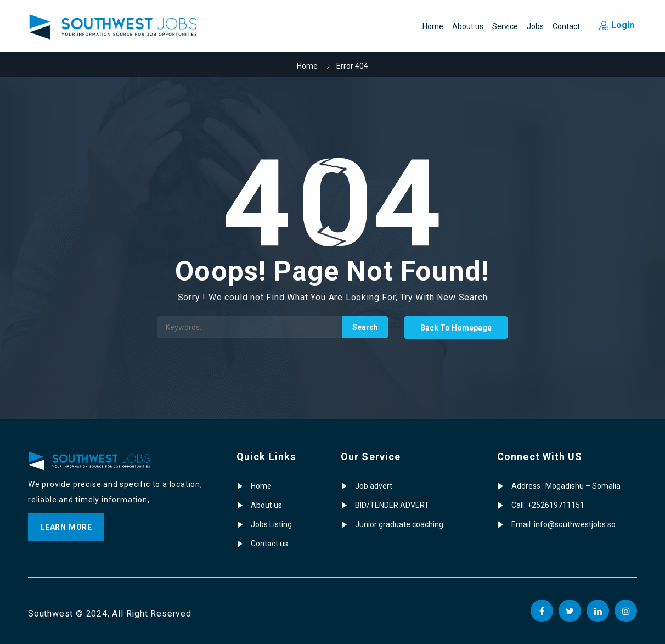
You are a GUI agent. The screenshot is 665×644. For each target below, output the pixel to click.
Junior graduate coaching (399, 524)
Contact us (269, 544)
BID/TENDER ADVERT (392, 505)
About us (468, 26)
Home (433, 26)
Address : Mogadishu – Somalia (566, 486)
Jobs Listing (271, 524)
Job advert (374, 486)
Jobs (535, 26)
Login (617, 25)
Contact (566, 26)
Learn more (66, 527)
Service (505, 26)
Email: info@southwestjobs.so (563, 524)
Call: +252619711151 (548, 505)
